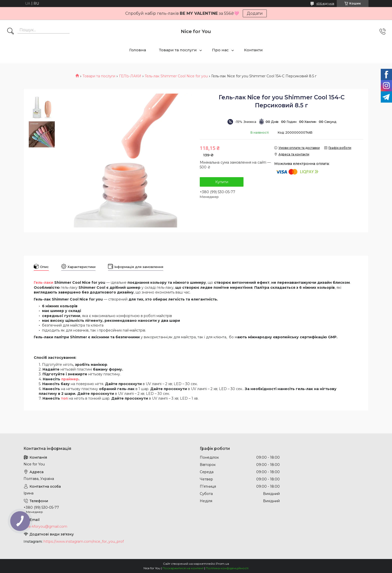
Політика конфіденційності (227, 568)
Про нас (220, 50)
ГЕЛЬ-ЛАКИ (130, 76)
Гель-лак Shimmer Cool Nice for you (176, 76)
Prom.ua (222, 564)
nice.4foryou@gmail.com (45, 526)
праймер (70, 379)
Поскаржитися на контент (183, 568)
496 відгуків (325, 3)
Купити (222, 182)
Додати (255, 13)
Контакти (253, 50)
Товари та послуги (178, 50)
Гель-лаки (43, 282)
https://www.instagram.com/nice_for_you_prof (84, 541)
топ (64, 398)
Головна (138, 50)
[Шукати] (10, 32)
